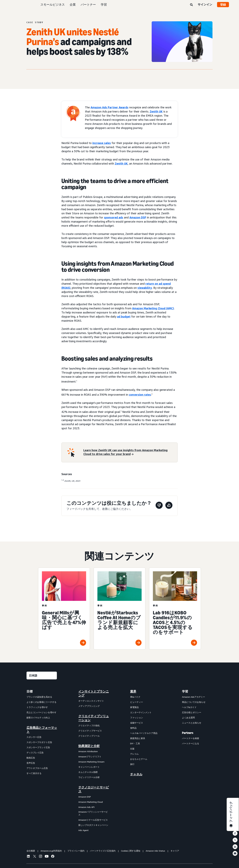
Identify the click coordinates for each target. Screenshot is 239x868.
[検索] (191, 5)
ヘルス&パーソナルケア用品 (144, 733)
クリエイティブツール (89, 736)
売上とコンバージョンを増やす (41, 712)
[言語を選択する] (42, 676)
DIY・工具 (135, 743)
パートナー (88, 4)
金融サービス (137, 723)
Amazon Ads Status (155, 851)
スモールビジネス (53, 4)
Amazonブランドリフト (90, 756)
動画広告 (31, 758)
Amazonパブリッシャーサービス (93, 813)
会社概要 (31, 851)
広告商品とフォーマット (42, 730)
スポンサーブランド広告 (38, 747)
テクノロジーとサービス (94, 789)
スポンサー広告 (34, 737)
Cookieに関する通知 (131, 851)
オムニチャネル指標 (88, 772)
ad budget (124, 316)
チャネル (136, 774)
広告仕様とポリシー (192, 712)
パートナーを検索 (191, 738)
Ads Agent (83, 830)
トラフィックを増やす (37, 707)
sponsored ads (114, 217)
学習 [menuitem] (185, 691)
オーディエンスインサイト (91, 701)
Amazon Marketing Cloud (91, 802)
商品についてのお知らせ (194, 702)
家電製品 (134, 707)
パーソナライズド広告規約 (103, 851)
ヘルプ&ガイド (189, 707)
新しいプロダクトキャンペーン (93, 825)
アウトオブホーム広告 (37, 768)
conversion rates (140, 395)
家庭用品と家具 (138, 738)
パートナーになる (191, 743)
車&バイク (135, 697)
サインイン (205, 4)
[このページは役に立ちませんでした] (159, 506)
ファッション (137, 718)
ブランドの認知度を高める (39, 697)
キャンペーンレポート (89, 767)
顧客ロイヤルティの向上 (38, 718)
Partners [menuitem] (188, 733)
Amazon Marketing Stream (91, 762)
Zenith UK (156, 111)
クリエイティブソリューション (94, 718)
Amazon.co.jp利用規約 (51, 851)
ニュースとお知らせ (192, 723)
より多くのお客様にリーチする (41, 702)
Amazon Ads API (86, 807)
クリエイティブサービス (90, 731)
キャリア (175, 851)
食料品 (133, 728)
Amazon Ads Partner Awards (109, 107)
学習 (104, 4)
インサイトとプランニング (94, 693)
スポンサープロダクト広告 (39, 742)
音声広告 (31, 763)
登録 (223, 5)
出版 (132, 749)
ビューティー (137, 702)
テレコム (134, 754)
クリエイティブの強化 (89, 725)
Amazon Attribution (88, 751)
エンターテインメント (141, 712)
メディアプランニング (89, 706)
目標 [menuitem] (30, 691)
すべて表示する (34, 773)
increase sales (102, 143)
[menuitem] (42, 761)
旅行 (132, 764)
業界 (133, 691)
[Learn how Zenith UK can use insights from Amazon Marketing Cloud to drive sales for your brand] (129, 452)
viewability (145, 288)
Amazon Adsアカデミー (194, 697)
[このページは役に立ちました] (169, 506)
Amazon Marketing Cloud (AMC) (153, 308)
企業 (73, 4)
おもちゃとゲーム (139, 759)
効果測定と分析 (89, 746)
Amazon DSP (138, 217)
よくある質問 (188, 718)
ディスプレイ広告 (35, 753)
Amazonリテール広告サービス (93, 820)
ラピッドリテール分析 (89, 777)
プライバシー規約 (76, 851)
